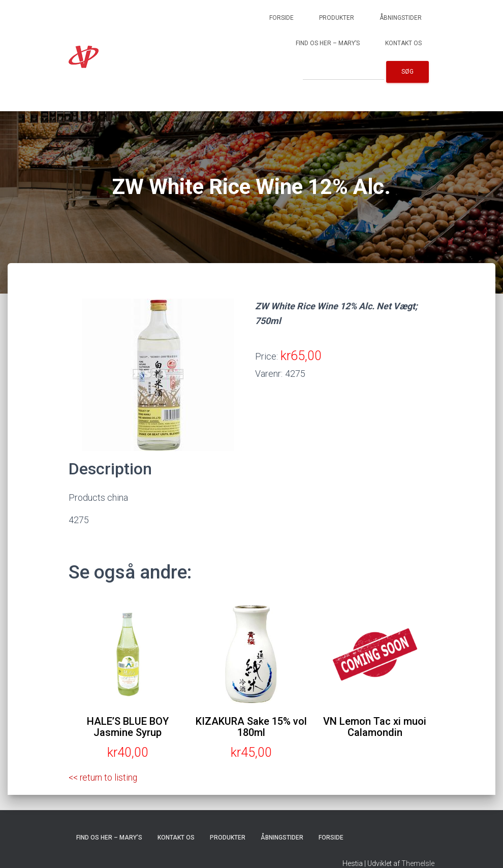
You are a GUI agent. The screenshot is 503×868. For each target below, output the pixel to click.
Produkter (337, 18)
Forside (281, 18)
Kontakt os (403, 43)
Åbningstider (401, 18)
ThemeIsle (418, 863)
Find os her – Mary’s (328, 43)
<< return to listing (104, 777)
